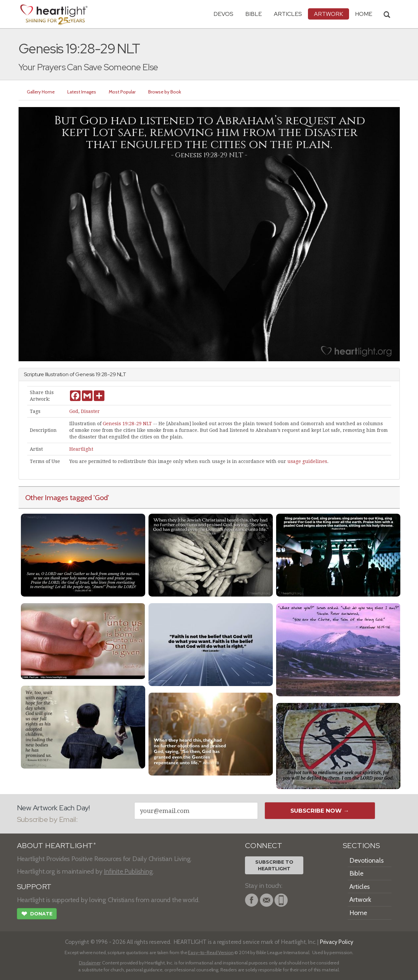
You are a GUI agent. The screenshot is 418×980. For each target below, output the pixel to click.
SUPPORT (34, 887)
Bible (254, 14)
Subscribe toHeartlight (274, 865)
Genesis (85, 374)
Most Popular (122, 92)
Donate (37, 914)
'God (101, 497)
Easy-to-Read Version (211, 952)
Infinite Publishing (128, 871)
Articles (288, 14)
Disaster (90, 411)
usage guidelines (307, 461)
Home (358, 913)
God (74, 411)
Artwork (328, 14)
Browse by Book (165, 92)
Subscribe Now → (320, 811)
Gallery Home (41, 92)
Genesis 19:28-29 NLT (127, 424)
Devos (223, 14)
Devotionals (366, 860)
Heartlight (81, 449)
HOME (364, 14)
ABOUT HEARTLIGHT (56, 846)
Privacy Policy (337, 942)
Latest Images (82, 92)
